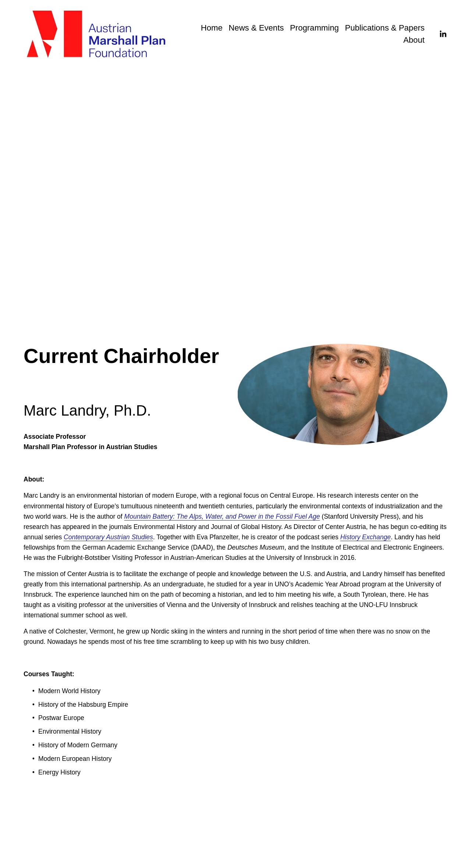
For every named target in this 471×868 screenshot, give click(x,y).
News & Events (256, 28)
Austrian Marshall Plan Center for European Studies (260, 161)
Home (212, 28)
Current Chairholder (153, 161)
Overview (37, 161)
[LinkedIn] (443, 34)
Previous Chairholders (87, 161)
